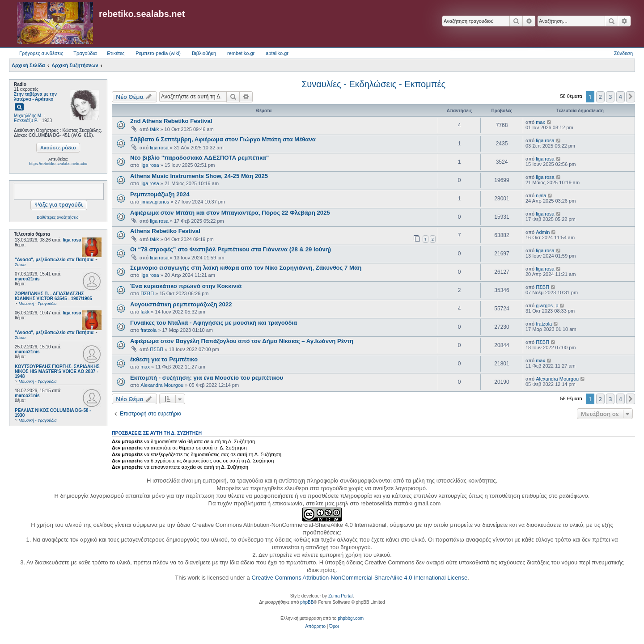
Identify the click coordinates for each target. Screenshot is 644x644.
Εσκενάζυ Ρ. (26, 121)
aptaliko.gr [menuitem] (277, 53)
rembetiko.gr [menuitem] (241, 53)
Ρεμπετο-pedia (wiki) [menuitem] (158, 53)
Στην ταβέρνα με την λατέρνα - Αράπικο (35, 97)
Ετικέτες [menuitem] (116, 53)
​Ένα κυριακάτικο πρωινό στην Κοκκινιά (186, 286)
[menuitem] (316, 627)
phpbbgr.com (351, 618)
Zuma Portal (340, 596)
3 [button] (610, 97)
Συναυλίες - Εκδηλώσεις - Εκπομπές (373, 84)
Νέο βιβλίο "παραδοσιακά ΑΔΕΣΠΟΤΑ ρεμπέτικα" (199, 158)
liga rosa (72, 240)
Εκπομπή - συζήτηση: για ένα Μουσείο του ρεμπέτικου (207, 378)
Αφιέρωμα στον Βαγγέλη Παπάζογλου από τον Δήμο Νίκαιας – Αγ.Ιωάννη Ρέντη (242, 341)
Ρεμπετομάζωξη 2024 (160, 194)
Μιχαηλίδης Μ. (28, 116)
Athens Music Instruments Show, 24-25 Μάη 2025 (199, 176)
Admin (543, 232)
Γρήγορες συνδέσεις (41, 53)
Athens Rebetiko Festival (165, 231)
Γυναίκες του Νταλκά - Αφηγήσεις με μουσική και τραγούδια (214, 323)
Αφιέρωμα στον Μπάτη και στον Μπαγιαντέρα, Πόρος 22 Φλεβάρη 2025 (230, 213)
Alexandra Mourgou (162, 385)
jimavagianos (155, 202)
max (540, 122)
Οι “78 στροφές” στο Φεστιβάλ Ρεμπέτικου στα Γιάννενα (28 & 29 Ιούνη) (231, 249)
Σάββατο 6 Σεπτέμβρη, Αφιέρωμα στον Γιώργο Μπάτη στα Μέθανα (223, 139)
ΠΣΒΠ (147, 293)
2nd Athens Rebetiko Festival (171, 121)
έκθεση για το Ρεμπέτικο (164, 359)
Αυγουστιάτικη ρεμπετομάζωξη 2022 (181, 304)
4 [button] (621, 97)
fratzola (148, 330)
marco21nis (27, 279)
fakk (154, 129)
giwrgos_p (547, 305)
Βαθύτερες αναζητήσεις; (58, 217)
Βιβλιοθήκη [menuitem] (204, 53)
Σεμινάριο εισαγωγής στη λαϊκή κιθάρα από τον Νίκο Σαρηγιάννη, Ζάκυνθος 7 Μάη (246, 268)
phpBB (307, 602)
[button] (631, 97)
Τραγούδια (85, 53)
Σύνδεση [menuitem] (623, 53)
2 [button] (600, 97)
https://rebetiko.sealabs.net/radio (58, 164)
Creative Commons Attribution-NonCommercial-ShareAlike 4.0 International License (359, 578)
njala (541, 195)
